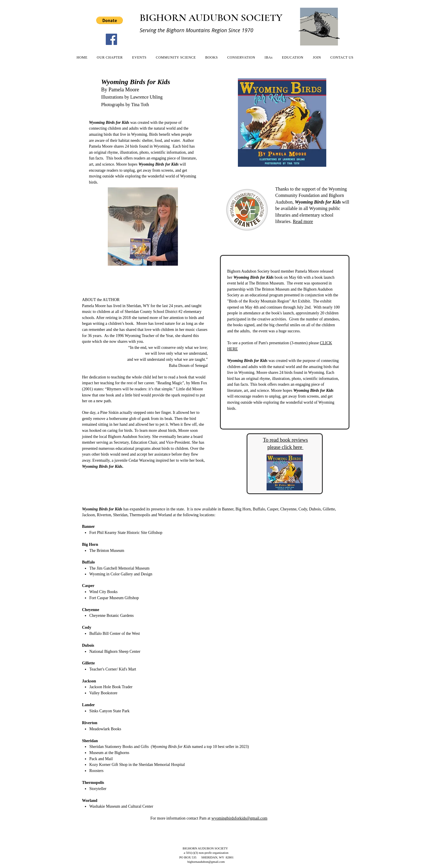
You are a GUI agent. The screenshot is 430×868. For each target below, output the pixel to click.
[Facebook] (111, 39)
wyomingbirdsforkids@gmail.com (239, 818)
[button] (110, 20)
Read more (303, 221)
